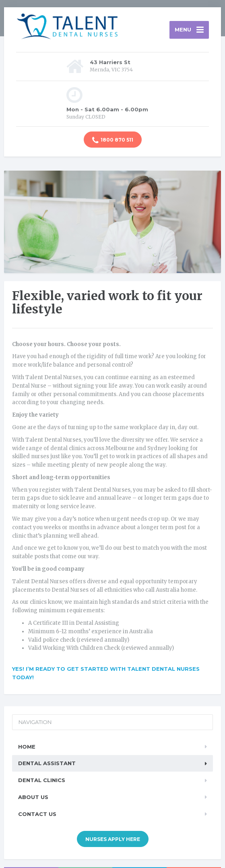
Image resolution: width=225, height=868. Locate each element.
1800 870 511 (113, 140)
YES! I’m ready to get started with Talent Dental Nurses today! (106, 673)
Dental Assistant (47, 763)
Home (27, 747)
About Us (33, 797)
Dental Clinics (42, 780)
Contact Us (37, 814)
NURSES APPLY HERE (113, 839)
